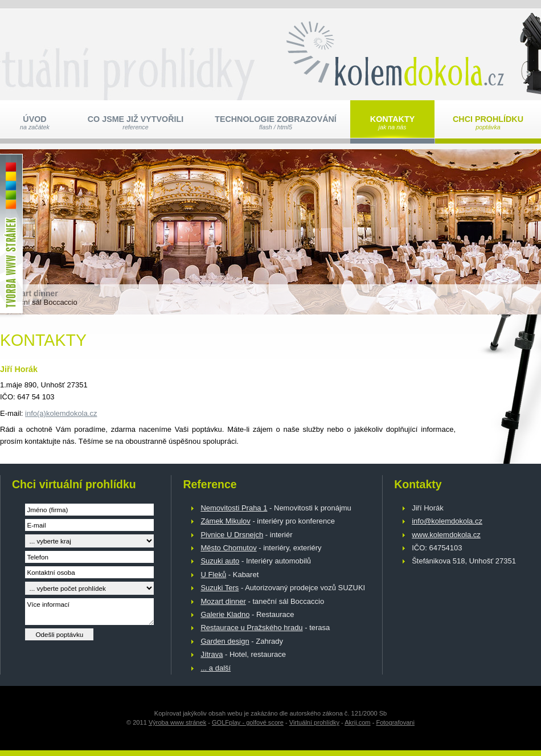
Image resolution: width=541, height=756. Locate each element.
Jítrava (212, 654)
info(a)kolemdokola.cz (61, 413)
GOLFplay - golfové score (248, 722)
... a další (216, 668)
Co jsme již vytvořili (136, 122)
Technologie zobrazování (276, 122)
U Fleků (213, 575)
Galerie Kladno (225, 614)
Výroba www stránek (177, 722)
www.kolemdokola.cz (446, 535)
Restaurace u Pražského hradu (251, 628)
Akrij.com (357, 722)
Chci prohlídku (488, 122)
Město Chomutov (228, 548)
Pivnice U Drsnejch (232, 535)
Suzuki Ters (220, 588)
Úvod (35, 122)
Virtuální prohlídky (314, 722)
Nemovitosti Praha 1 (234, 508)
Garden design (225, 641)
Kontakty (392, 122)
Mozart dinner (223, 601)
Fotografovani (395, 722)
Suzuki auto (220, 561)
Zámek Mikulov (225, 521)
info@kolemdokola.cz (447, 521)
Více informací (89, 612)
